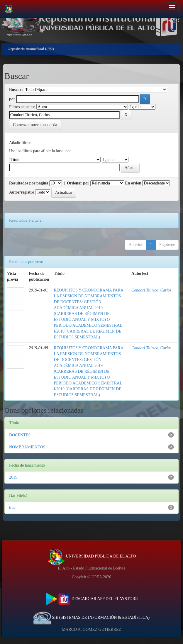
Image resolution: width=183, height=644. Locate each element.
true (12, 507)
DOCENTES (20, 435)
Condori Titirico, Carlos (151, 290)
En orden (133, 183)
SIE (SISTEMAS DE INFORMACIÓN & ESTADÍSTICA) (91, 617)
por (12, 99)
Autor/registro (22, 192)
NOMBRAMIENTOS (27, 447)
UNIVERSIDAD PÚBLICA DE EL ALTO (92, 556)
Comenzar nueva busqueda (35, 125)
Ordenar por (78, 183)
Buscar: (16, 90)
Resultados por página (29, 183)
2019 (13, 477)
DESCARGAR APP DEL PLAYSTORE (92, 599)
